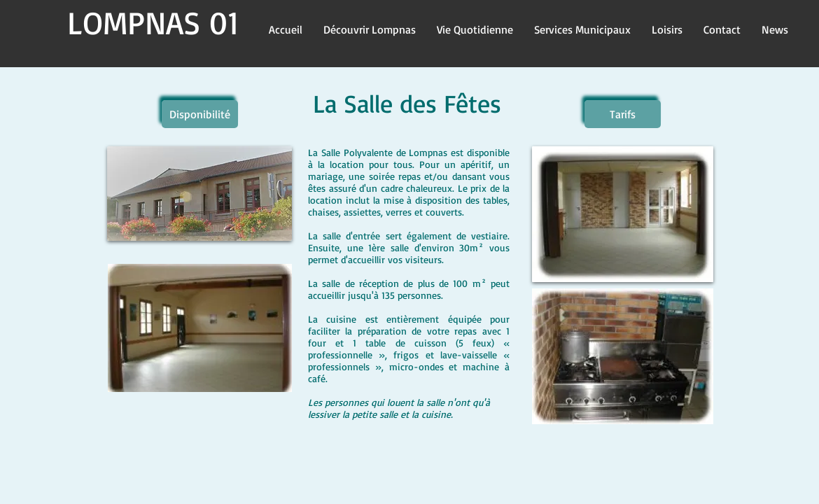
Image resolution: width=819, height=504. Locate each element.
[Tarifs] (623, 114)
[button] (370, 28)
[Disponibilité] (200, 114)
